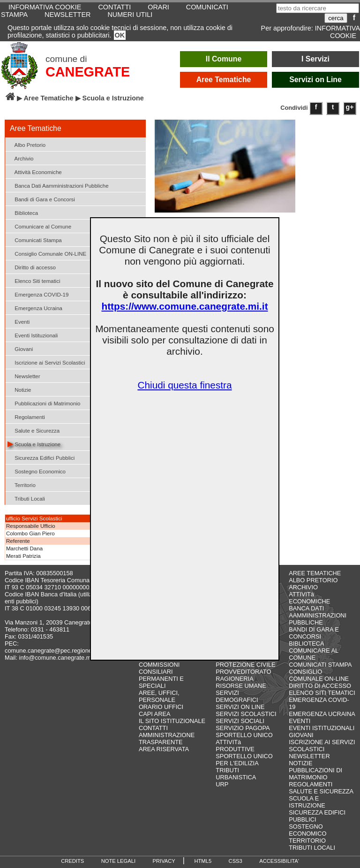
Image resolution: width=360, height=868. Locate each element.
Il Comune (224, 59)
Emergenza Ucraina (35, 308)
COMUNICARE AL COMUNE (313, 654)
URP (222, 784)
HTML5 (203, 861)
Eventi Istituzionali (33, 335)
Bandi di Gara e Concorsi (41, 199)
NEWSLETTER (67, 15)
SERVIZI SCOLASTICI (246, 714)
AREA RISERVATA (164, 749)
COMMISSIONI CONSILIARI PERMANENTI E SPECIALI (161, 675)
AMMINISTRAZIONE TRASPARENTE (167, 739)
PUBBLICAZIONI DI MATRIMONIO (315, 774)
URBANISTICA (236, 777)
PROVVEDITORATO (243, 672)
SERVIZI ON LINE (240, 707)
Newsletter (24, 376)
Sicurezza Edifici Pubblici (41, 457)
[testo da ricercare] (318, 8)
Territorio (22, 484)
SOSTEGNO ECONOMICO (307, 830)
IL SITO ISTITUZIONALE (172, 721)
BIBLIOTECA (306, 643)
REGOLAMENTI (311, 784)
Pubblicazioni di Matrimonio (44, 403)
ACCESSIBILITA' (279, 861)
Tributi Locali (26, 498)
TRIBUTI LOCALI (312, 848)
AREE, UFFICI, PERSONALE (159, 696)
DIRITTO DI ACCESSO (320, 686)
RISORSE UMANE (241, 686)
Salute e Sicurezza (34, 430)
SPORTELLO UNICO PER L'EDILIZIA (244, 760)
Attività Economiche (35, 171)
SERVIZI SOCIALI (240, 721)
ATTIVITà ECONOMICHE (309, 598)
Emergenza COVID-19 (38, 294)
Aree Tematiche (224, 80)
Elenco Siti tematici (34, 280)
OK (120, 35)
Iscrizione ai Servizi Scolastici (46, 362)
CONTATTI (153, 728)
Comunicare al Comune (39, 226)
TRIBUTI (227, 770)
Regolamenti (26, 416)
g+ (350, 107)
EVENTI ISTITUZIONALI (322, 728)
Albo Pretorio (26, 144)
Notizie (19, 389)
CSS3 (236, 861)
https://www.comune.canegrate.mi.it (184, 306)
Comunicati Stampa (35, 240)
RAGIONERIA (234, 679)
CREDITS (72, 861)
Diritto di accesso (32, 267)
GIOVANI (301, 735)
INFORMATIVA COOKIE (337, 32)
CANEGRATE (88, 72)
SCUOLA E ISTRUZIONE (307, 802)
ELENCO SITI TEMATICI (322, 693)
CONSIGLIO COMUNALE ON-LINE (319, 675)
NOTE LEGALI (118, 861)
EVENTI (300, 721)
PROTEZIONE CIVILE (245, 665)
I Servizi (315, 59)
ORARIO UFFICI (161, 707)
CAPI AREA (155, 714)
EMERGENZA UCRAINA (322, 714)
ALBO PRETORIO (313, 580)
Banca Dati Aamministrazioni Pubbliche (58, 185)
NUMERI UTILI (130, 15)
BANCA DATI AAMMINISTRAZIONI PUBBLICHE (318, 615)
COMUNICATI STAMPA (320, 665)
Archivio (21, 158)
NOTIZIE (300, 763)
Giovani (20, 348)
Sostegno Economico (37, 471)
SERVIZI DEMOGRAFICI (237, 696)
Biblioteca (23, 212)
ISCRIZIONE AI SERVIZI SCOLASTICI (322, 746)
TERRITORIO (307, 841)
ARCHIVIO (303, 587)
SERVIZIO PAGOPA (243, 728)
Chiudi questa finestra (184, 385)
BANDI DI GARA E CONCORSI (314, 633)
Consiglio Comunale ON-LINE (47, 253)
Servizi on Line (315, 80)
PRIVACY (164, 861)
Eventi (19, 321)
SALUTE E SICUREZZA (321, 791)
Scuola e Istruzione (34, 444)
